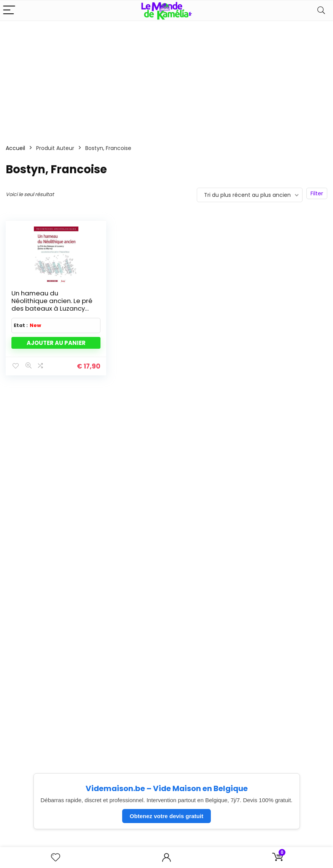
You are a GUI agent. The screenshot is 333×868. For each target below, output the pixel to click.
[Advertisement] (166, 78)
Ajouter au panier (56, 343)
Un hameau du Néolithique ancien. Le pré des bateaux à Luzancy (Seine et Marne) (52, 305)
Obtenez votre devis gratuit (166, 816)
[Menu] (9, 10)
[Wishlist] (56, 858)
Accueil (15, 148)
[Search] (321, 10)
